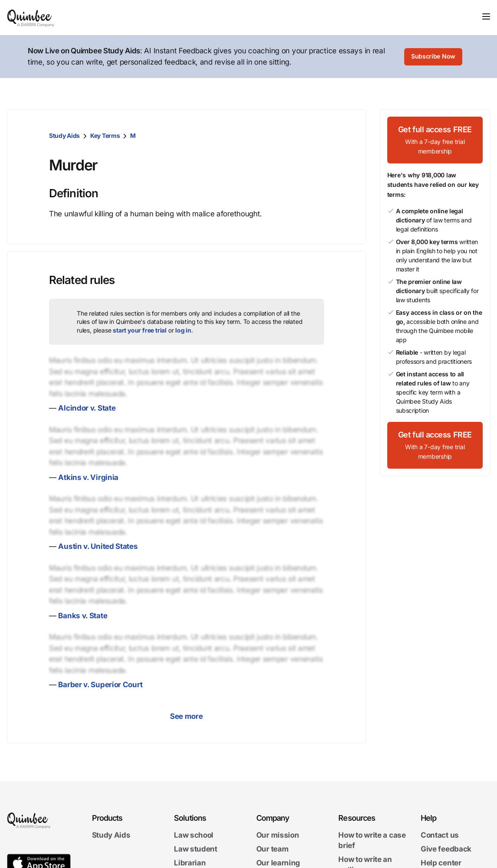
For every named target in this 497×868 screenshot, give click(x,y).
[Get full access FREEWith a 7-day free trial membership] (435, 140)
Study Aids (64, 135)
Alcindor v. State (87, 408)
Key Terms (105, 135)
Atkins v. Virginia (88, 477)
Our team (273, 849)
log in (183, 330)
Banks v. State (83, 616)
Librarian (190, 863)
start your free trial (140, 330)
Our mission (278, 835)
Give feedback (446, 849)
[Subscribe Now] (433, 57)
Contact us (440, 835)
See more (186, 716)
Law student (196, 849)
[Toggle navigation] (486, 16)
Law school (194, 835)
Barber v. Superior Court (100, 685)
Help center (441, 863)
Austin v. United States (98, 546)
